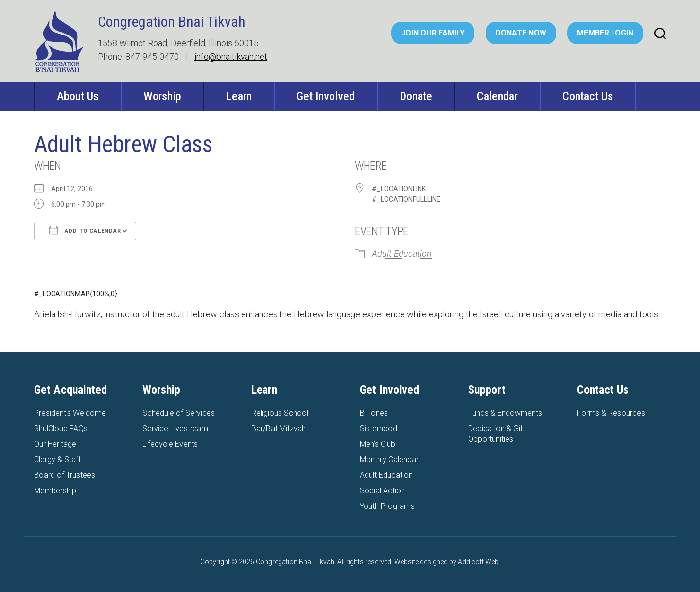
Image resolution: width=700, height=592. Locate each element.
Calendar (497, 96)
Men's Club (377, 444)
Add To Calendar (85, 230)
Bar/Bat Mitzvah (279, 428)
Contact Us (588, 96)
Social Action (382, 491)
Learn (239, 96)
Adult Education (402, 253)
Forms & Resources (611, 413)
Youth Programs (387, 506)
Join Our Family (433, 33)
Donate (416, 96)
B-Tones (374, 413)
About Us (78, 96)
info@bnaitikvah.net (231, 57)
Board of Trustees (65, 475)
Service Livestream (175, 428)
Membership (55, 491)
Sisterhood (378, 428)
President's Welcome (70, 413)
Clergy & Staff (57, 460)
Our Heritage (55, 444)
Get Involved (326, 96)
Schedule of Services (179, 413)
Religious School (280, 413)
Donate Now (521, 33)
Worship (162, 96)
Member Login (605, 33)
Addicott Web (478, 562)
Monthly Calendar (389, 460)
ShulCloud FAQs (61, 428)
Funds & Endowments (505, 413)
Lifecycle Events (170, 444)
